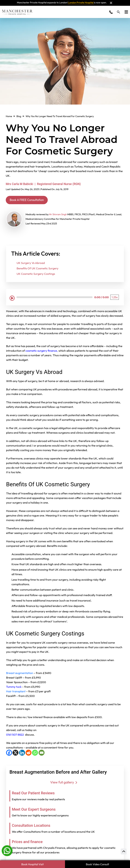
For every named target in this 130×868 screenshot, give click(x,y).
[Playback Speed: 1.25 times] (115, 298)
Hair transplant (16, 692)
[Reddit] (29, 753)
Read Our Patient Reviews (37, 793)
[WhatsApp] (35, 753)
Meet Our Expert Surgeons (37, 810)
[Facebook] (9, 753)
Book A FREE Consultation (30, 200)
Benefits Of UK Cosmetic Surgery (37, 269)
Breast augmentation (20, 674)
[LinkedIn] (22, 753)
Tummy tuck (14, 687)
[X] (15, 753)
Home (9, 116)
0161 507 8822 (15, 735)
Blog (19, 116)
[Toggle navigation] (125, 12)
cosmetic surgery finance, (42, 351)
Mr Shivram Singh (58, 215)
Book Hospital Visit (32, 864)
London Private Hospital (81, 3)
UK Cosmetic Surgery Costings (36, 274)
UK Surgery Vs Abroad (31, 263)
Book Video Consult (97, 864)
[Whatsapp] (7, 850)
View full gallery (65, 783)
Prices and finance (30, 842)
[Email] (42, 753)
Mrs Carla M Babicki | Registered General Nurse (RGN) (43, 184)
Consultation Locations (34, 826)
